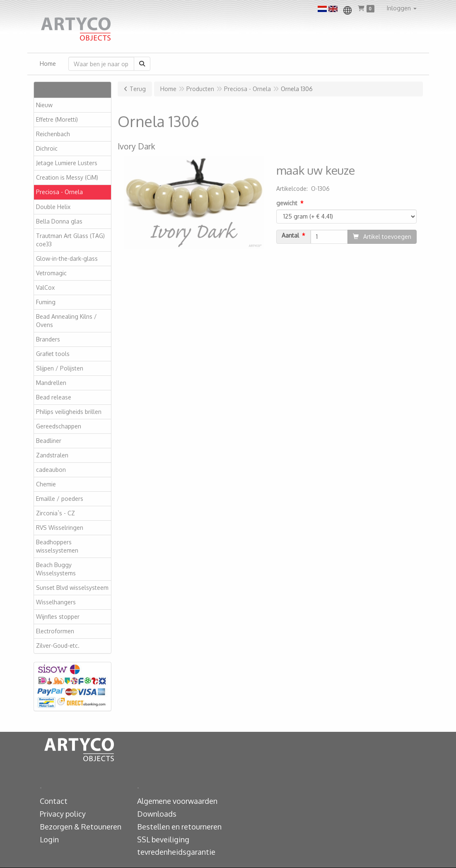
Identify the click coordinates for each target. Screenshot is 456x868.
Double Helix (53, 207)
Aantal (290, 236)
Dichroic (47, 148)
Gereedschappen (59, 426)
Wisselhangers (56, 602)
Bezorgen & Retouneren (81, 827)
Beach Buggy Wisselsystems (56, 569)
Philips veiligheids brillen (69, 412)
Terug (138, 89)
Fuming (46, 302)
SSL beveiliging (163, 839)
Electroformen (55, 631)
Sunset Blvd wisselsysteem (72, 588)
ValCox (45, 287)
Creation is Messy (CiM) (67, 177)
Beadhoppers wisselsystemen (57, 546)
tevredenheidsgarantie (176, 852)
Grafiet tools (53, 354)
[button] (402, 8)
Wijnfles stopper (58, 617)
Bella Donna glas (59, 221)
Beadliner (49, 441)
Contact (54, 801)
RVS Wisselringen (60, 528)
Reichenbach (53, 134)
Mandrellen (51, 383)
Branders (48, 339)
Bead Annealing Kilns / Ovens (66, 321)
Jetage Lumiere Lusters (67, 163)
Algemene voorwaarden (177, 801)
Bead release (54, 397)
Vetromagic (51, 273)
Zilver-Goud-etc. (58, 646)
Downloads (157, 814)
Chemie (46, 484)
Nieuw (44, 105)
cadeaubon (51, 470)
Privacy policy (63, 814)
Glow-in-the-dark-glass (67, 258)
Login (49, 839)
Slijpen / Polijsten (60, 368)
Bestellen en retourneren (179, 827)
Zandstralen (52, 455)
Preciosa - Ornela (59, 192)
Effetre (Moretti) (57, 119)
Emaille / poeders (60, 499)
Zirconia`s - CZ (55, 513)
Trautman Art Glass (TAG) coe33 (70, 240)
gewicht (287, 203)
